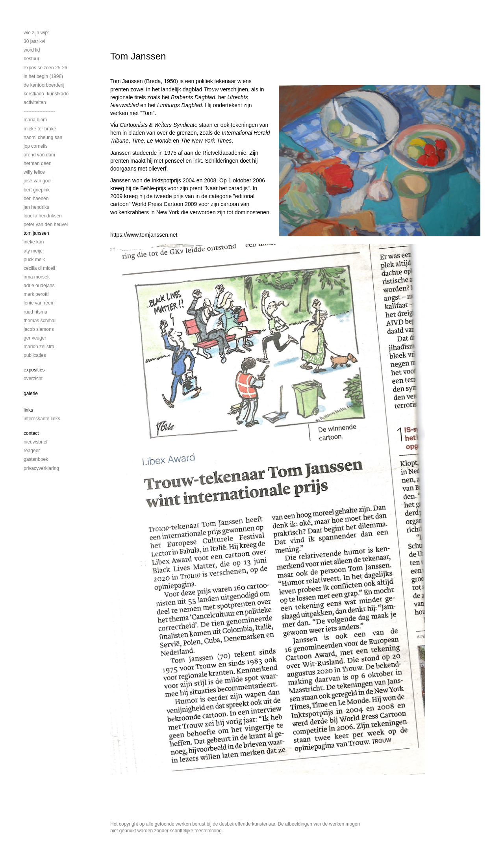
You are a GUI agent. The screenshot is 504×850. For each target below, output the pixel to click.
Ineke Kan (34, 242)
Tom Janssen (36, 233)
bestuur (31, 59)
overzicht (33, 379)
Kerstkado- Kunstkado (46, 94)
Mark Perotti (36, 294)
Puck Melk (34, 260)
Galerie (31, 393)
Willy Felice (34, 172)
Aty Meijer (34, 251)
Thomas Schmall (40, 321)
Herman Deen (38, 163)
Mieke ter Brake (40, 129)
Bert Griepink (37, 190)
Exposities (34, 370)
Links (28, 410)
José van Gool (38, 181)
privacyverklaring (41, 468)
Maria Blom (35, 120)
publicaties (35, 355)
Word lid (32, 50)
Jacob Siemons (39, 329)
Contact (31, 433)
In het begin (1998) (43, 76)
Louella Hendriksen (43, 216)
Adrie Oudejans (39, 286)
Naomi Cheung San (43, 137)
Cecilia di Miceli (39, 268)
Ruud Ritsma (35, 312)
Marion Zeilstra (39, 347)
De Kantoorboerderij (44, 85)
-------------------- (39, 111)
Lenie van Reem (39, 303)
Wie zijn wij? (36, 33)
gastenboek (36, 459)
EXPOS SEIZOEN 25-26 (45, 68)
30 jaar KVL (34, 41)
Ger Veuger (35, 338)
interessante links (42, 419)
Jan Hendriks (36, 207)
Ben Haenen (36, 199)
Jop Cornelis (36, 146)
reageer (32, 451)
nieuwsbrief (36, 442)
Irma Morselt (37, 277)
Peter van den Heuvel (46, 225)
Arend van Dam (39, 155)
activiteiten (35, 102)
